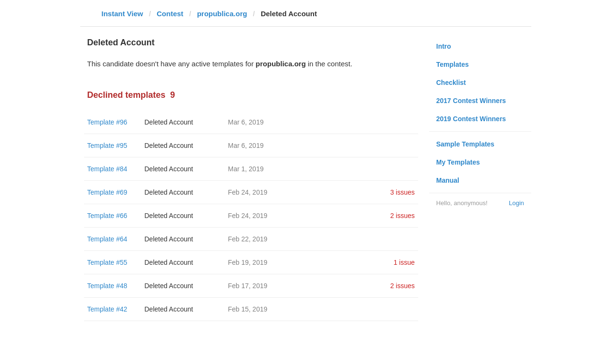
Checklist (451, 83)
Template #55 (107, 262)
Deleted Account (169, 122)
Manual (448, 180)
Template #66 (107, 216)
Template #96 (107, 122)
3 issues (402, 192)
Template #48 (107, 286)
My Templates (458, 162)
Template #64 (107, 239)
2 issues (402, 216)
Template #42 (107, 309)
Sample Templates (465, 144)
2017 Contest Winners (471, 101)
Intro (444, 46)
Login (516, 203)
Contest (170, 14)
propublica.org (222, 14)
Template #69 (107, 192)
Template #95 (107, 146)
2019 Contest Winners (471, 119)
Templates (453, 64)
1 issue (404, 262)
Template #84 (107, 169)
